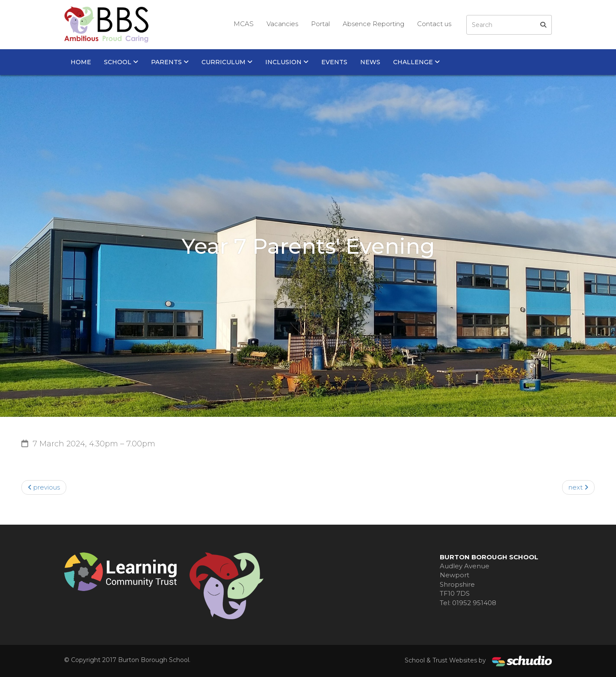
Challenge (416, 62)
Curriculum (227, 62)
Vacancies (282, 24)
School (121, 62)
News (370, 62)
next (578, 487)
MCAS (244, 24)
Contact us (434, 24)
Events (334, 62)
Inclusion (287, 62)
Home (81, 62)
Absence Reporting (373, 24)
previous (44, 487)
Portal (320, 24)
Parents (170, 62)
